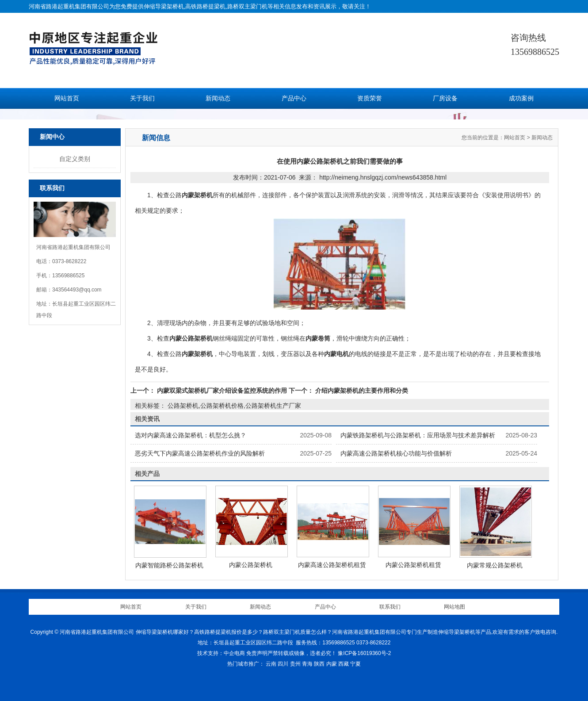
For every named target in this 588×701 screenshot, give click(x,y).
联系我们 (390, 607)
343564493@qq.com (77, 290)
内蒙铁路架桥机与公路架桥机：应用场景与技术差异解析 (418, 435)
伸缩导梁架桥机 (164, 6)
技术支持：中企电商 (221, 653)
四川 (283, 664)
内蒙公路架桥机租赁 (413, 565)
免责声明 (257, 653)
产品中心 (294, 98)
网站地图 (454, 607)
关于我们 (142, 98)
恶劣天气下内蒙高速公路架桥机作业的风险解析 (200, 453)
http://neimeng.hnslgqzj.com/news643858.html (383, 177)
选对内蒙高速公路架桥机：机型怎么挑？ (191, 435)
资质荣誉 (370, 98)
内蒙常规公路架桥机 (495, 565)
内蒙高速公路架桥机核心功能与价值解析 (396, 453)
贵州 (295, 664)
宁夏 (355, 664)
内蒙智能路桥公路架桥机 (169, 565)
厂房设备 (445, 98)
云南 (271, 664)
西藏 (344, 664)
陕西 (319, 664)
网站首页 (67, 98)
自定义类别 (75, 159)
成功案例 (521, 98)
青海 (307, 664)
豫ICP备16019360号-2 (364, 653)
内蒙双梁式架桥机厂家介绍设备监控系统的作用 (222, 391)
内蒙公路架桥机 (251, 565)
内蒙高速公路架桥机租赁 (332, 565)
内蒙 (332, 664)
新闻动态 (218, 98)
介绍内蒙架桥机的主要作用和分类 (361, 391)
